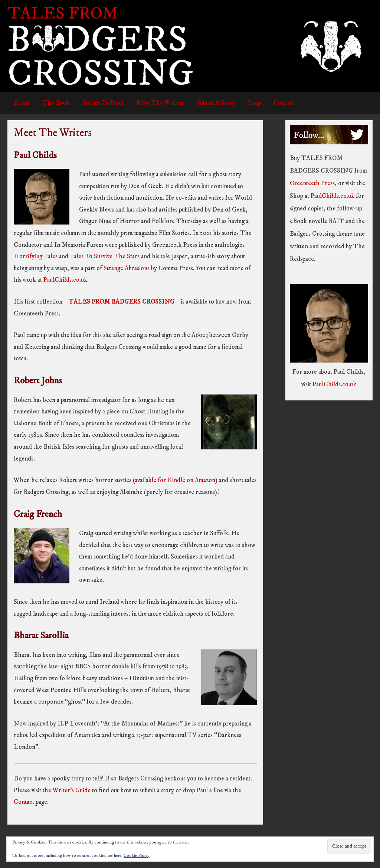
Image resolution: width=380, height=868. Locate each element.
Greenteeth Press (312, 183)
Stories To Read (103, 103)
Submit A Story (216, 103)
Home (22, 103)
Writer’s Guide (72, 790)
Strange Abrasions (127, 268)
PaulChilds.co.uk (65, 280)
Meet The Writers (160, 103)
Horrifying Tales (36, 256)
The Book (56, 103)
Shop (254, 103)
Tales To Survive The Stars (105, 256)
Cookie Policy (137, 856)
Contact (284, 103)
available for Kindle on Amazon (175, 480)
